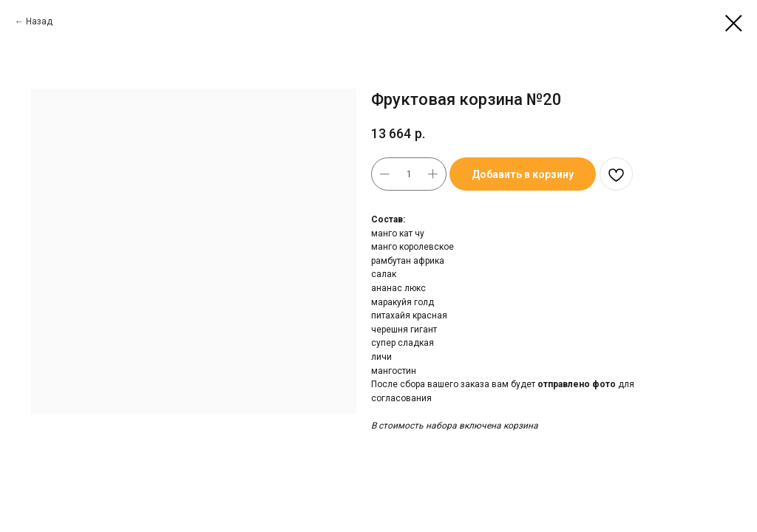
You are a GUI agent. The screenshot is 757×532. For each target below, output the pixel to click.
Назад (39, 21)
